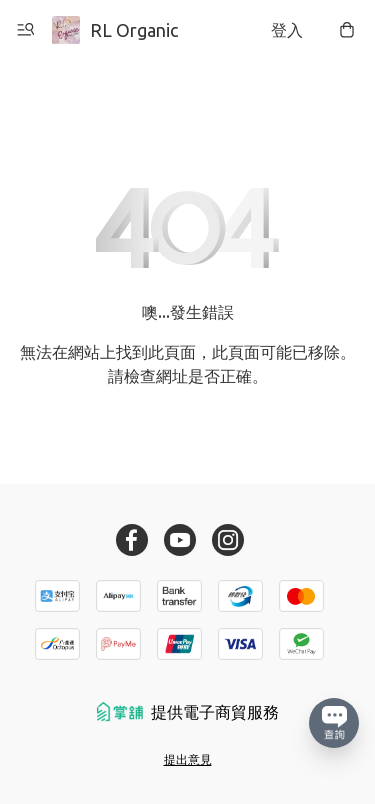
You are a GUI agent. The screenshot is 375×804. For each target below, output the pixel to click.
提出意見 (188, 759)
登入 (287, 30)
